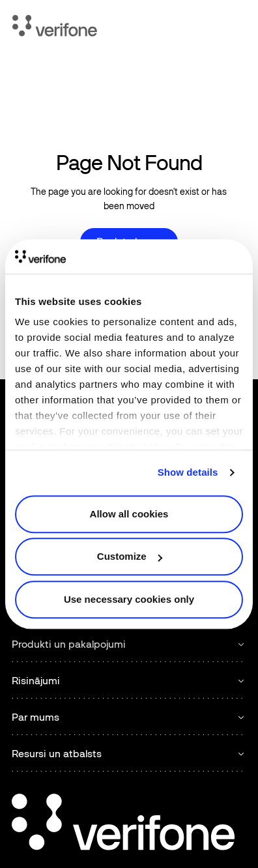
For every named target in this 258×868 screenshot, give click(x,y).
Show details (188, 472)
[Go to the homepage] (123, 824)
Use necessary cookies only (129, 599)
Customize (130, 556)
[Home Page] (55, 28)
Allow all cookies (129, 514)
